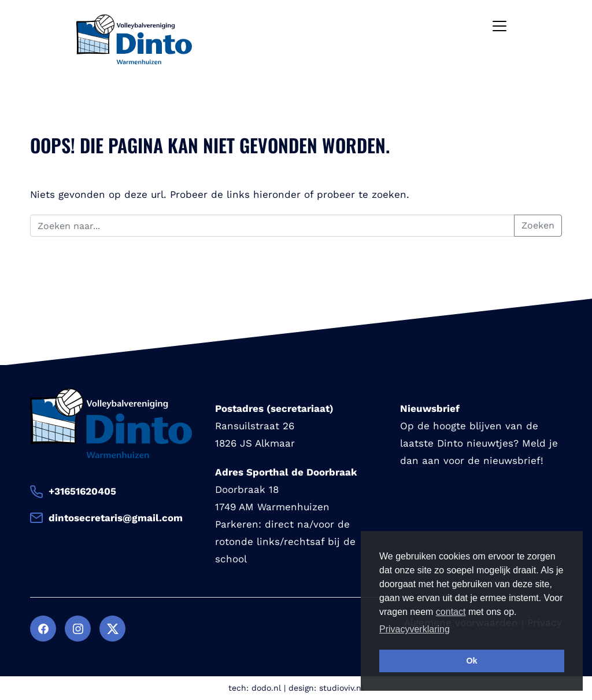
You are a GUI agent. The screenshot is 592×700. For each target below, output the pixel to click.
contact (451, 612)
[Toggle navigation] (499, 26)
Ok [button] (471, 661)
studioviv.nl (341, 688)
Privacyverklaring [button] (415, 629)
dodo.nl (266, 688)
